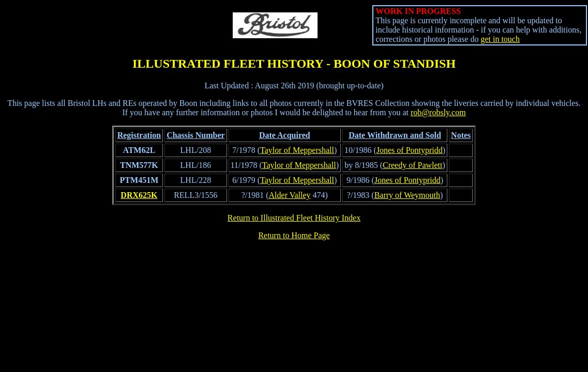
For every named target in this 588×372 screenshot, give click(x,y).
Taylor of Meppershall (297, 150)
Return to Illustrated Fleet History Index (294, 218)
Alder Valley (290, 195)
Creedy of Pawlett (413, 165)
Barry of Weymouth (407, 195)
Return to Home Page (294, 235)
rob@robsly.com (438, 112)
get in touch (500, 39)
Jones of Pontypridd (410, 150)
